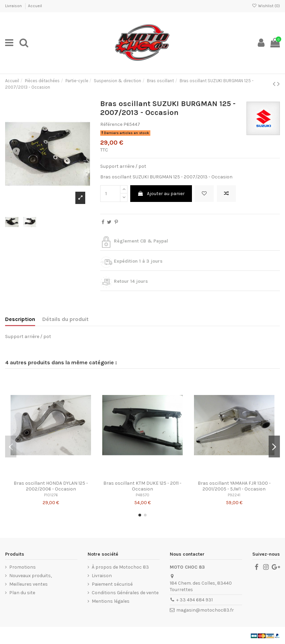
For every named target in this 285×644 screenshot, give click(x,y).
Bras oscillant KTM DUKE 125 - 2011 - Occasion (142, 486)
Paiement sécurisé (112, 584)
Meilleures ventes (28, 584)
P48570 (142, 495)
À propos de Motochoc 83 (120, 567)
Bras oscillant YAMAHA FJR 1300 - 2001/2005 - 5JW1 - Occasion (234, 486)
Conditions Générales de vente (125, 593)
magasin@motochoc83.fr (205, 610)
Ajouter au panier (161, 194)
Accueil (35, 6)
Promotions (22, 567)
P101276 (51, 495)
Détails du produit (65, 319)
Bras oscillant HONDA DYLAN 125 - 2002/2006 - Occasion (51, 486)
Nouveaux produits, (31, 576)
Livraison (14, 6)
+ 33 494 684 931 (194, 600)
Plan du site (22, 593)
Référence (111, 124)
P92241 (234, 495)
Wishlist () (266, 6)
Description (20, 319)
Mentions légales (111, 601)
